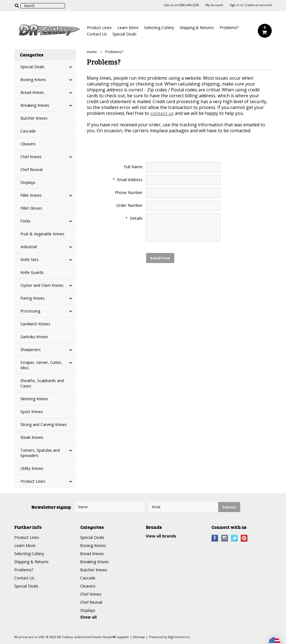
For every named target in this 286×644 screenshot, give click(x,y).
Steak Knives (32, 437)
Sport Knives (32, 412)
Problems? (229, 28)
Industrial (29, 247)
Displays (28, 182)
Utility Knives (32, 468)
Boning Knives (33, 80)
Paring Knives (33, 298)
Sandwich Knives (35, 324)
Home (92, 52)
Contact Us (97, 34)
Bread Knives (32, 92)
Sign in (234, 5)
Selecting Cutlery (159, 28)
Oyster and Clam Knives (42, 285)
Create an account (258, 5)
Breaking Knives (35, 105)
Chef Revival (31, 170)
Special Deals (125, 34)
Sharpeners (31, 350)
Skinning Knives (34, 399)
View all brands (161, 536)
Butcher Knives (34, 118)
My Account (214, 5)
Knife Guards (32, 272)
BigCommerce (179, 637)
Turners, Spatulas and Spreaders (40, 453)
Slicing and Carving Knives (44, 424)
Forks (25, 221)
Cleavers (28, 144)
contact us (162, 113)
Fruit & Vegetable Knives (42, 234)
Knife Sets (29, 260)
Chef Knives (31, 157)
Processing (30, 311)
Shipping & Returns (197, 28)
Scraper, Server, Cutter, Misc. (41, 365)
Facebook (215, 538)
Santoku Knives (34, 337)
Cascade (28, 131)
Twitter (234, 538)
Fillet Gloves (31, 208)
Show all (88, 617)
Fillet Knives (31, 195)
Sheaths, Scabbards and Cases (42, 383)
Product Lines (99, 28)
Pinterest (244, 538)
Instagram (225, 538)
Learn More (128, 28)
